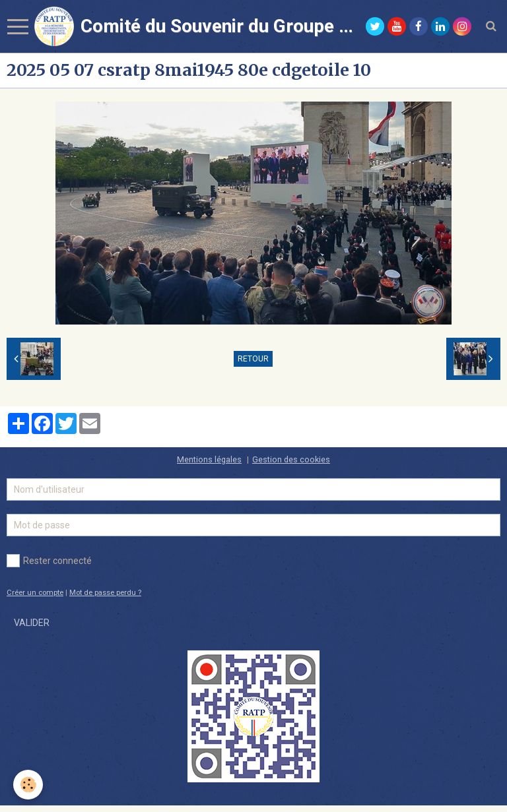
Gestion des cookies (291, 459)
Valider (32, 623)
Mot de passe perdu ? (105, 593)
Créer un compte (35, 593)
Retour (253, 359)
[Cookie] (28, 785)
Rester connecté (49, 561)
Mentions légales (209, 459)
